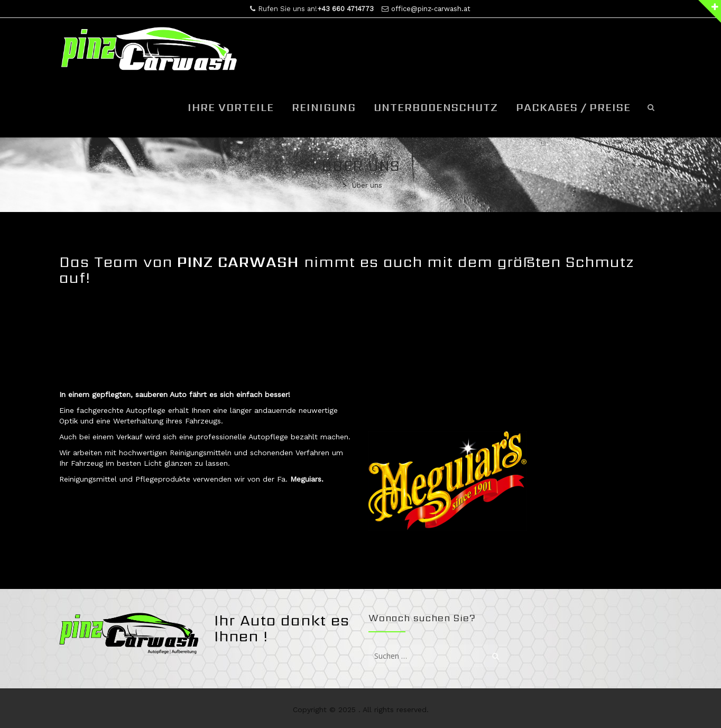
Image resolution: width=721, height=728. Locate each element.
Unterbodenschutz (436, 107)
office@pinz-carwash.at (431, 9)
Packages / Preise (573, 107)
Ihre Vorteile (231, 107)
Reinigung (324, 107)
